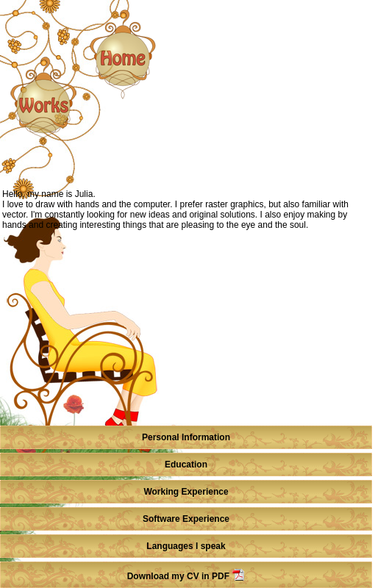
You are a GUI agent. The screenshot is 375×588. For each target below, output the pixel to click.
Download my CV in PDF (186, 576)
